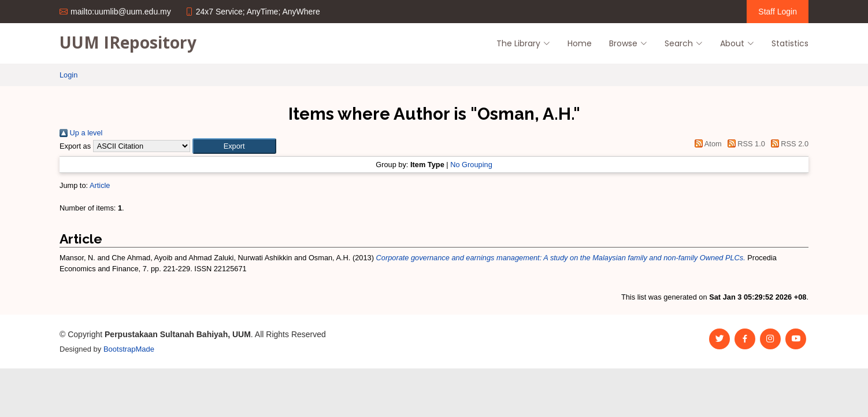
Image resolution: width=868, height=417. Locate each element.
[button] (234, 146)
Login (68, 75)
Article (100, 185)
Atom (706, 144)
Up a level (81, 133)
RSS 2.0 (788, 144)
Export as (75, 146)
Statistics (790, 43)
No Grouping (471, 165)
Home (580, 43)
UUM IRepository (128, 42)
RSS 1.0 (744, 144)
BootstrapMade (129, 349)
